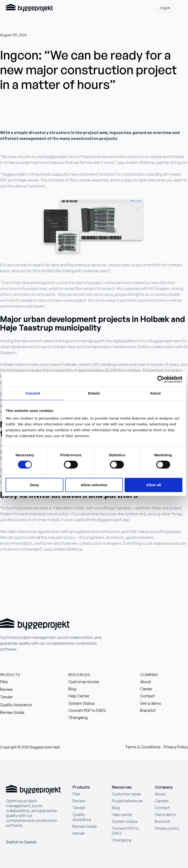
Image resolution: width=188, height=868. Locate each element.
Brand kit (148, 711)
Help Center (79, 696)
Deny (34, 485)
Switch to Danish (21, 842)
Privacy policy (167, 828)
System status (125, 821)
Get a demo (151, 703)
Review (6, 689)
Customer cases (126, 794)
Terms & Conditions (143, 747)
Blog (72, 689)
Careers (162, 801)
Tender (6, 697)
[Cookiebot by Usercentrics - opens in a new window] (161, 379)
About (146, 682)
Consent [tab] (33, 393)
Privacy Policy (176, 747)
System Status (82, 703)
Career (146, 689)
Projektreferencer (127, 801)
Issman (79, 833)
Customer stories (84, 682)
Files (4, 682)
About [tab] (155, 393)
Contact (147, 696)
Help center (122, 815)
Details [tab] (94, 393)
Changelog (78, 718)
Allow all (154, 485)
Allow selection (94, 485)
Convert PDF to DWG (87, 711)
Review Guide (12, 713)
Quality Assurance (16, 705)
